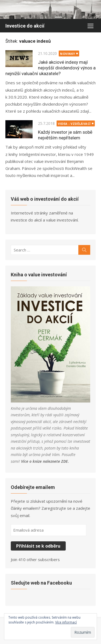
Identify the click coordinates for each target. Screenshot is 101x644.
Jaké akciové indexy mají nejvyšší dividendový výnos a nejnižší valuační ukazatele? (50, 68)
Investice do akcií (25, 26)
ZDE (65, 461)
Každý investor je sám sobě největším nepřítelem (65, 135)
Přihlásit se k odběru (38, 546)
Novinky (68, 54)
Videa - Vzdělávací (74, 124)
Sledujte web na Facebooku (41, 583)
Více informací (66, 622)
